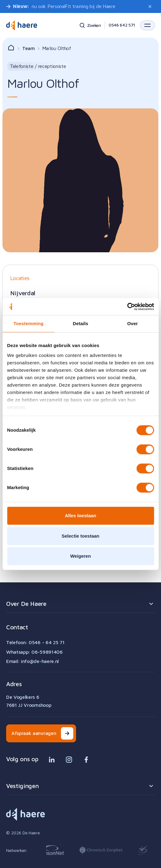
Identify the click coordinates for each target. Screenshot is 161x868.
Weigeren (80, 556)
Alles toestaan (81, 516)
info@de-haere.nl (40, 661)
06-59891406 (47, 652)
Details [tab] (81, 323)
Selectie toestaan (80, 536)
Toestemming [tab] (29, 323)
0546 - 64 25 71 (46, 642)
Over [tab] (133, 323)
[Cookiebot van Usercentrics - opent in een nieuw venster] (127, 307)
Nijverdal (23, 293)
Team (28, 48)
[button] (147, 25)
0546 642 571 (122, 25)
